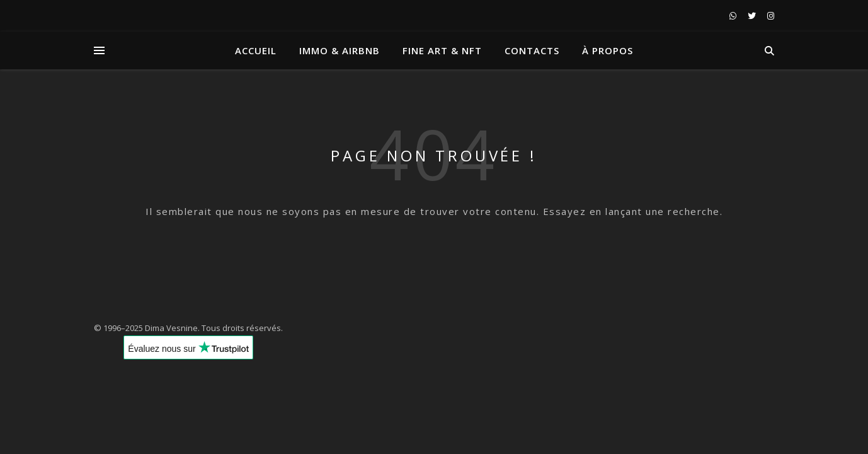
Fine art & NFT (442, 50)
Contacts (532, 50)
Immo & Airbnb (340, 50)
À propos (608, 50)
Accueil (256, 50)
